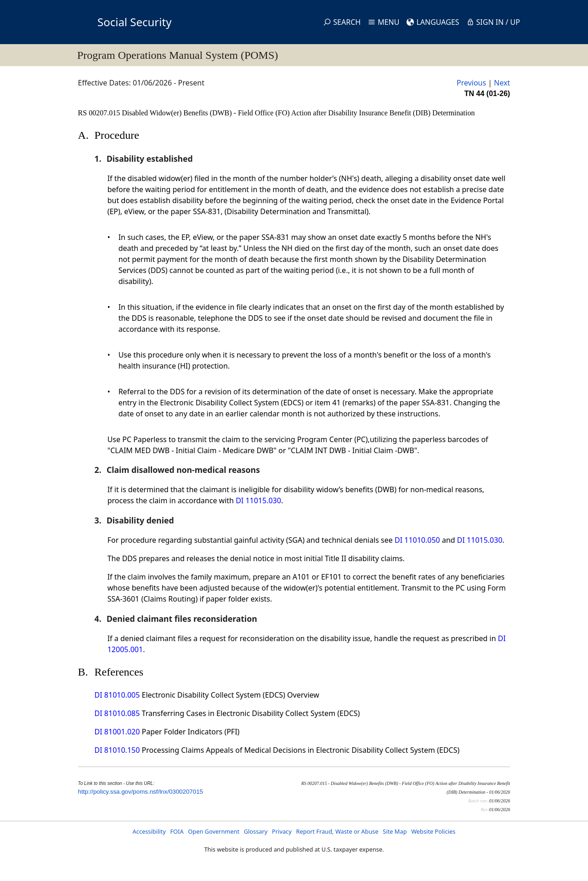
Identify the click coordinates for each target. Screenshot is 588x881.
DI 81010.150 (117, 750)
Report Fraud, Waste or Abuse (337, 831)
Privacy (282, 831)
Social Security (134, 22)
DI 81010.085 (117, 713)
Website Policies (433, 831)
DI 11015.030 (258, 500)
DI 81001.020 (117, 732)
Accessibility (149, 831)
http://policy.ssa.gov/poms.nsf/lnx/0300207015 (141, 792)
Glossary (256, 831)
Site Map (395, 831)
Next (502, 83)
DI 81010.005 (117, 695)
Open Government (214, 831)
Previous (471, 83)
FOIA (177, 831)
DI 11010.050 (417, 540)
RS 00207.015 (100, 113)
